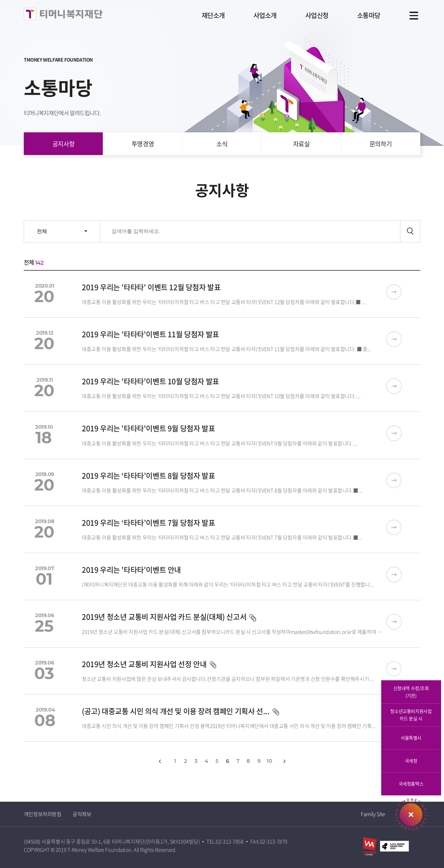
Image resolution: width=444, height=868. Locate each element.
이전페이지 (160, 761)
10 (269, 761)
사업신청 (313, 15)
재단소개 (206, 15)
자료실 (301, 144)
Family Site (373, 814)
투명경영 (143, 144)
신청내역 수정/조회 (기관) (411, 692)
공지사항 (63, 144)
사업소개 (260, 15)
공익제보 (82, 814)
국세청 (411, 761)
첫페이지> (147, 761)
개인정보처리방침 (42, 814)
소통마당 (367, 15)
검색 (410, 231)
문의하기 (381, 144)
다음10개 (297, 761)
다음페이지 (284, 761)
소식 (222, 144)
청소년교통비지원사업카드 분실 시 (411, 715)
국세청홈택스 (411, 784)
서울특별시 (411, 738)
